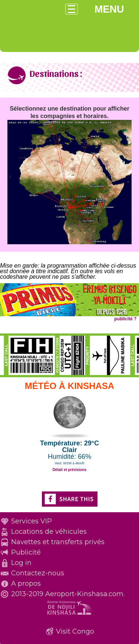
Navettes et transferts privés (58, 542)
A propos (26, 583)
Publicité (26, 552)
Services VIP (32, 521)
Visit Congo (75, 631)
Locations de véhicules (49, 532)
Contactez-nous (38, 573)
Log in (21, 563)
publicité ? (125, 319)
